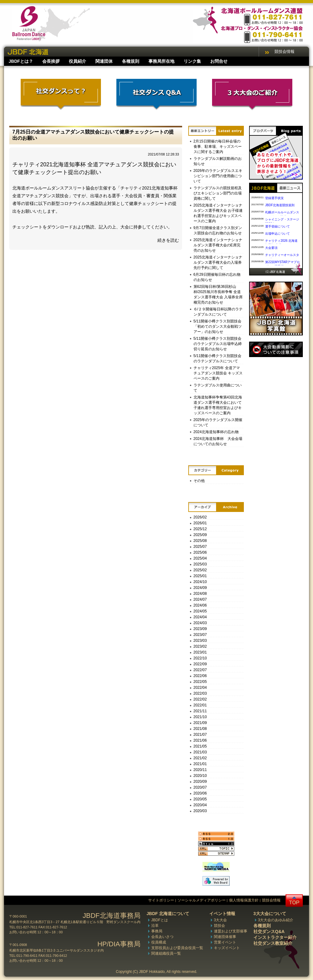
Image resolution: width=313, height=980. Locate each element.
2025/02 (200, 570)
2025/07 (200, 547)
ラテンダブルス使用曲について (218, 388)
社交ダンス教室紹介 (273, 943)
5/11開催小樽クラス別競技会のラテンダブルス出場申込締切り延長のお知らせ (218, 344)
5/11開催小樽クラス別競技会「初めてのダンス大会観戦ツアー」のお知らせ (218, 326)
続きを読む (168, 240)
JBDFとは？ (21, 61)
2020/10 (200, 776)
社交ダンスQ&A (156, 95)
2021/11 (200, 711)
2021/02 (200, 758)
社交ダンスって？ (61, 95)
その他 (199, 481)
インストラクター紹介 (275, 937)
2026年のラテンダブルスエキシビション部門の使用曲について (218, 176)
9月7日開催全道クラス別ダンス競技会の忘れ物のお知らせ (218, 230)
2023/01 (200, 652)
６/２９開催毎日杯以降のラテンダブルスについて (218, 312)
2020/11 (200, 770)
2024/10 (200, 582)
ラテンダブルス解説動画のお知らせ (218, 161)
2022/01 (200, 705)
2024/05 (200, 611)
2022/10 (200, 658)
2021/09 (200, 723)
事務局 (157, 931)
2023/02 (200, 646)
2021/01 (200, 764)
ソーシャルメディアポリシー (202, 900)
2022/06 (200, 676)
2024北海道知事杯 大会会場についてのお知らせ (218, 441)
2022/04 (200, 688)
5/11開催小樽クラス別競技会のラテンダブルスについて (217, 358)
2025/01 (200, 576)
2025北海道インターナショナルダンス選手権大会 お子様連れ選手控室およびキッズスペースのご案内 (218, 213)
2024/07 (200, 599)
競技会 (219, 926)
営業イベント (225, 942)
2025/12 (200, 529)
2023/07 (200, 635)
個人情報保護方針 (244, 900)
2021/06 (200, 740)
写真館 (276, 309)
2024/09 (200, 588)
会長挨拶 (51, 61)
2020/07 (200, 787)
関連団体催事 (225, 937)
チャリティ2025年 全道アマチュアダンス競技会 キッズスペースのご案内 (218, 373)
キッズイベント (227, 948)
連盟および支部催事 (231, 931)
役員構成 (159, 942)
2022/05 (200, 682)
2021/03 (200, 752)
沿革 (155, 926)
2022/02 (200, 699)
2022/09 (200, 664)
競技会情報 (284, 51)
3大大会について (270, 914)
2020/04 (200, 805)
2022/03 (200, 693)
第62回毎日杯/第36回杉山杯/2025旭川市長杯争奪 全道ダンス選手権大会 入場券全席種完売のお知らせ (218, 294)
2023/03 (200, 641)
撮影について (276, 349)
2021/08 (200, 729)
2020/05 (200, 799)
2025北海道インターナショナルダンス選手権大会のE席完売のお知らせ (218, 245)
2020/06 (200, 793)
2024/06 (200, 605)
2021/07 (200, 735)
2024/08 (200, 594)
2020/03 (200, 811)
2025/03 (200, 564)
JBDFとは (160, 920)
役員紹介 (77, 61)
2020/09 (200, 782)
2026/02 (200, 517)
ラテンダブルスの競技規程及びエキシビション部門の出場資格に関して (218, 193)
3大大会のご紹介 (252, 95)
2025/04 (200, 558)
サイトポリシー (161, 900)
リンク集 (192, 61)
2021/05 (200, 746)
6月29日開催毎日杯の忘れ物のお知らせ (217, 277)
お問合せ (219, 61)
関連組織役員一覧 (166, 953)
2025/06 (200, 552)
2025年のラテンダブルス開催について (218, 422)
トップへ (294, 901)
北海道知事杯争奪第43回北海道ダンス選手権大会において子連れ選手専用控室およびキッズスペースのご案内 (218, 405)
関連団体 (104, 61)
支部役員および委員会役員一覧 (177, 948)
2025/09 (200, 535)
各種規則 (131, 61)
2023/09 (200, 629)
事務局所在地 (161, 61)
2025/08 (200, 541)
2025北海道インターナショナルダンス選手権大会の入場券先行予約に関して (218, 262)
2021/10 (200, 717)
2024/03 (200, 623)
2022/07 (200, 670)
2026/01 (200, 523)
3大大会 (221, 920)
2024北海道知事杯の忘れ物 (216, 432)
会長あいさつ (162, 937)
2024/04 (200, 617)
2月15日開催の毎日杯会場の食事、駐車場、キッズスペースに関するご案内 (218, 147)
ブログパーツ (276, 153)
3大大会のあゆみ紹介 (276, 920)
